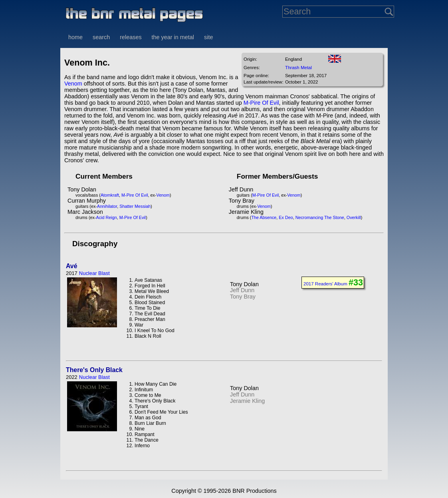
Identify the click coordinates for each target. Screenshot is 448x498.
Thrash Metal (298, 68)
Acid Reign (107, 217)
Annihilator (107, 206)
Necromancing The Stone (320, 217)
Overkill (354, 217)
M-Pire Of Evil (261, 103)
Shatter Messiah (135, 206)
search (101, 37)
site (208, 37)
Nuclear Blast (94, 273)
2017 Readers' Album (325, 284)
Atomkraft (110, 195)
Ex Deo (286, 217)
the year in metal (173, 37)
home (75, 37)
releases (131, 37)
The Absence (264, 217)
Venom (73, 84)
